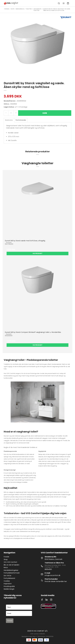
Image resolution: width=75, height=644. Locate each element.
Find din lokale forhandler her (56, 581)
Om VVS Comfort (10, 562)
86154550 (48, 569)
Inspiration (8, 584)
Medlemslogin (9, 589)
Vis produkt (37, 253)
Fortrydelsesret (9, 578)
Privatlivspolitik (9, 586)
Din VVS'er (8, 576)
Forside (6, 557)
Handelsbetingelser (11, 570)
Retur (6, 567)
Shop (6, 559)
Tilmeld (10, 621)
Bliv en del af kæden (12, 565)
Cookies (7, 581)
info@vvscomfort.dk (52, 575)
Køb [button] (45, 113)
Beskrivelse (9, 120)
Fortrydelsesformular (12, 573)
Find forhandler (21, 120)
